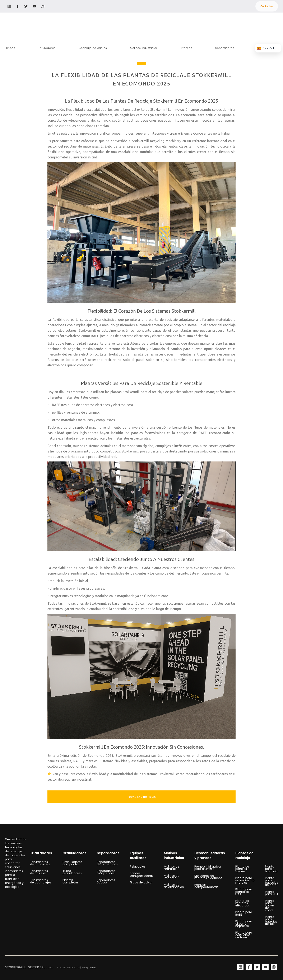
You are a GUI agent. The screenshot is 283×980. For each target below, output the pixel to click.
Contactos (267, 6)
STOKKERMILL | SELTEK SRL (25, 967)
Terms (93, 968)
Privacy (85, 968)
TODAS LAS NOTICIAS (141, 797)
